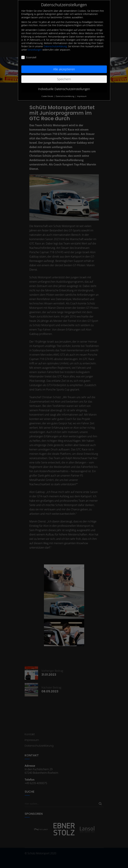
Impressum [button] (82, 94)
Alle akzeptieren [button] (64, 67)
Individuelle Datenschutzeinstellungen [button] (64, 87)
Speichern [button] (64, 77)
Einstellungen (35, 48)
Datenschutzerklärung (55, 44)
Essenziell (29, 55)
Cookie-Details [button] (47, 94)
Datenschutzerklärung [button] (65, 94)
